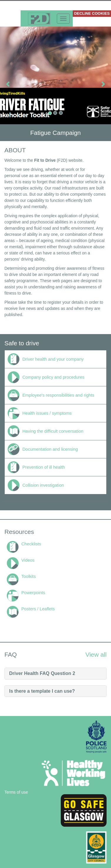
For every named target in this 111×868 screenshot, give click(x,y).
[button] (8, 84)
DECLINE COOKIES (92, 13)
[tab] (55, 674)
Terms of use (16, 792)
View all (96, 654)
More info (10, 13)
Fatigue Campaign (56, 133)
